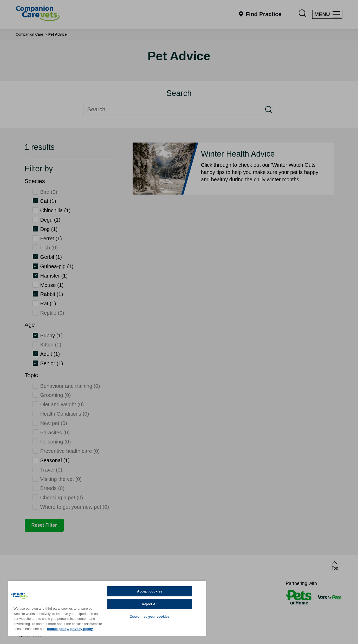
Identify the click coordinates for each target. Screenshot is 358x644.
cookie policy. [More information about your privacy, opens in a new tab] (58, 629)
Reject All (150, 604)
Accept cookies (150, 591)
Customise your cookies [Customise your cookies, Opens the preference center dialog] (150, 617)
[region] (107, 608)
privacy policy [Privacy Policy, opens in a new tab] (82, 629)
